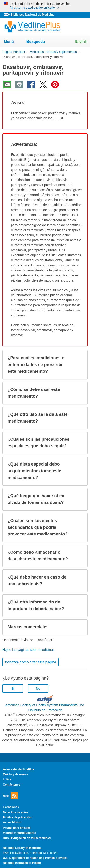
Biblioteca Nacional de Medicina (32, 15)
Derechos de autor (15, 812)
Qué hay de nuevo (15, 774)
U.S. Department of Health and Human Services (35, 858)
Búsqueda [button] (39, 43)
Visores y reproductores (19, 833)
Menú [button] (12, 42)
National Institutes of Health (22, 863)
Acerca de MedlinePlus (19, 769)
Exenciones (11, 807)
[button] (79, 103)
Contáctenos (12, 785)
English (81, 41)
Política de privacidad (18, 817)
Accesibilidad (12, 823)
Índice (7, 779)
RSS (10, 796)
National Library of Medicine (22, 848)
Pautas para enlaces (17, 828)
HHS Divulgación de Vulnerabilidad (27, 838)
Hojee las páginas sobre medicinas (28, 650)
